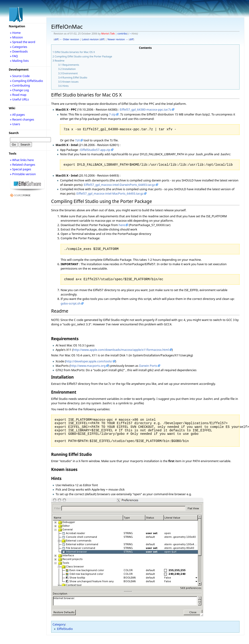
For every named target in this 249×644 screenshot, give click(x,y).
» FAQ (14, 56)
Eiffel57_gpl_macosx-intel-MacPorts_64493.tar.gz (110, 193)
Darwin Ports (148, 366)
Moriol (105, 34)
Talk (112, 34)
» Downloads (19, 51)
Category (59, 624)
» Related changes (23, 165)
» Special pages (20, 169)
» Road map (18, 95)
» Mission (16, 37)
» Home (15, 33)
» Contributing (20, 85)
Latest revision (90, 39)
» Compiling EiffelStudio (26, 81)
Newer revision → (118, 39)
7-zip (112, 114)
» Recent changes (22, 119)
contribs (122, 34)
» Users (15, 124)
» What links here (22, 160)
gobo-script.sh (71, 303)
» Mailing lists (19, 61)
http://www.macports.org (88, 366)
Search (14, 133)
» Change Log (19, 90)
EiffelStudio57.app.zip (95, 150)
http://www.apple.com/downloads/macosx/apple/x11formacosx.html (121, 350)
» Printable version (23, 174)
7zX (77, 140)
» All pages (17, 115)
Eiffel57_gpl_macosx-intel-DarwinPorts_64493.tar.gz (119, 185)
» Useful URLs (19, 99)
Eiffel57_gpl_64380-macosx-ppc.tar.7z (145, 109)
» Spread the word (23, 42)
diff (56, 39)
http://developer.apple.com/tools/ (89, 361)
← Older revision (69, 39)
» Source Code (20, 76)
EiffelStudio (65, 629)
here (122, 225)
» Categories (19, 47)
